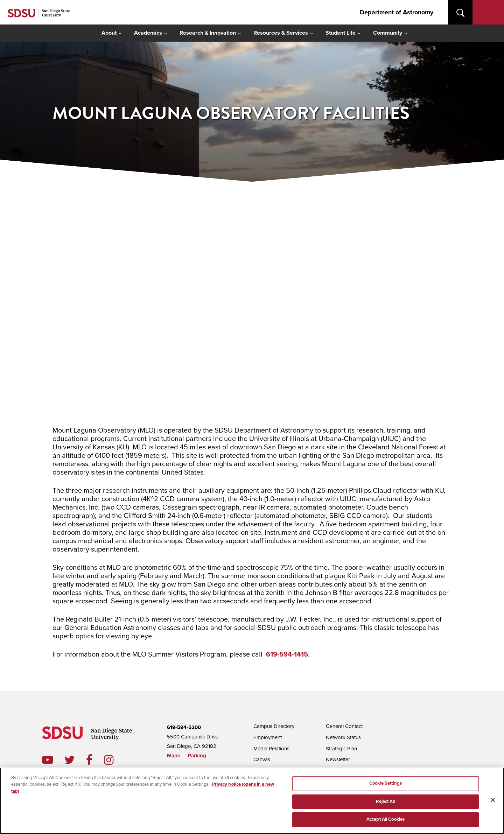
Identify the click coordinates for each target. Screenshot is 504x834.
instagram (114, 760)
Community (388, 33)
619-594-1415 (287, 654)
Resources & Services (281, 33)
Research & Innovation (208, 33)
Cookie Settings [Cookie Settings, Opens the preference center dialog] (386, 783)
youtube (48, 760)
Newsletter (338, 759)
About (109, 33)
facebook (95, 760)
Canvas (262, 759)
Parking (197, 756)
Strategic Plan (341, 749)
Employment (268, 737)
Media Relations (271, 749)
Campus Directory (274, 726)
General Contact (344, 726)
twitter (75, 760)
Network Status (343, 737)
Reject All (385, 801)
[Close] (493, 800)
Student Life (341, 33)
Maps (173, 756)
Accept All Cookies (386, 819)
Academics (148, 33)
